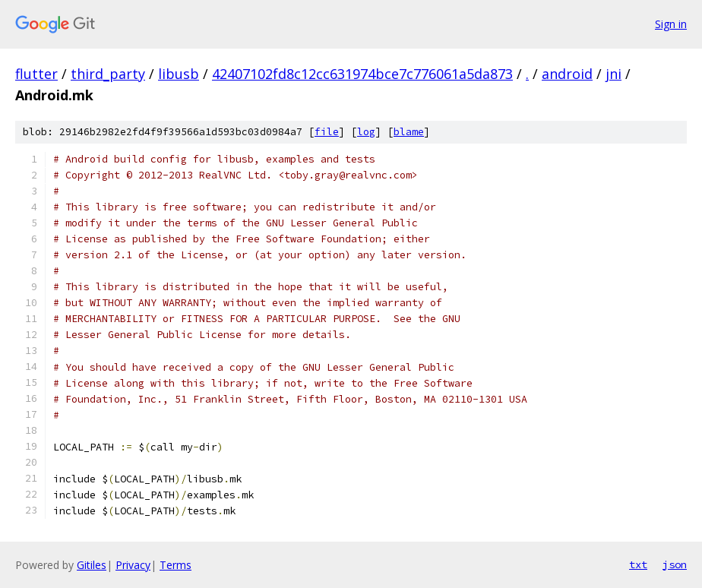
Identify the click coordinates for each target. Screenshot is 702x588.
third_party (108, 74)
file (327, 132)
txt (638, 564)
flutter (36, 74)
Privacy (133, 565)
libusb (179, 74)
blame (409, 132)
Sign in (671, 24)
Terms (175, 565)
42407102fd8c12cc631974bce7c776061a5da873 (362, 74)
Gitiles (92, 565)
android (567, 74)
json (675, 564)
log (366, 132)
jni (613, 74)
